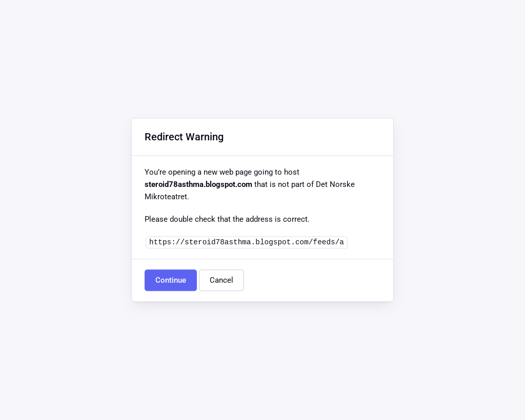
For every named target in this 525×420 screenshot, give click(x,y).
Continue (171, 281)
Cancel (221, 281)
